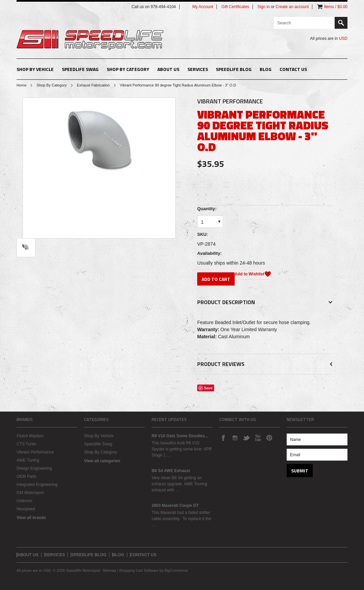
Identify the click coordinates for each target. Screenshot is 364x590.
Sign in (264, 7)
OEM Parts (27, 476)
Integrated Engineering (37, 485)
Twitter (246, 438)
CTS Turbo (26, 444)
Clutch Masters (30, 436)
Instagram (235, 438)
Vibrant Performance (35, 452)
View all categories (102, 461)
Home (21, 85)
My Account (203, 7)
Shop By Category (128, 69)
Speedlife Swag (80, 69)
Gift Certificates (235, 7)
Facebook (223, 438)
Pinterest (269, 438)
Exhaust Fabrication (93, 85)
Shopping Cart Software (139, 570)
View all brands (31, 518)
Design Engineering (34, 468)
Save (208, 388)
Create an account (292, 7)
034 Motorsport (30, 493)
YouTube (258, 438)
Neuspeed (26, 509)
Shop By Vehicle (35, 69)
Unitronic (24, 501)
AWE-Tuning (28, 460)
